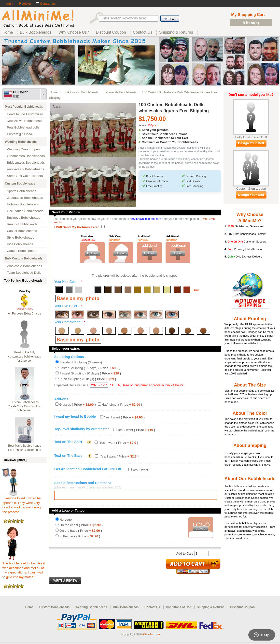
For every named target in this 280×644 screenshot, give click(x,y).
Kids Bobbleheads (20, 244)
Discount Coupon (242, 609)
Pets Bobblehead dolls (23, 127)
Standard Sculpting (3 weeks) (81, 362)
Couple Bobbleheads (22, 251)
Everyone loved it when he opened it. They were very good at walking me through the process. (22, 503)
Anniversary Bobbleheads (25, 169)
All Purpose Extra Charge (24, 314)
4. (140, 142)
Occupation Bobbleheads (25, 211)
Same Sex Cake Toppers (25, 176)
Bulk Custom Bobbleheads (24, 258)
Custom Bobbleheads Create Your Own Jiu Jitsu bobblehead (25, 406)
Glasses (77, 405)
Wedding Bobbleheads (21, 142)
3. (140, 138)
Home (54, 92)
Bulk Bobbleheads (126, 609)
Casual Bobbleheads (22, 231)
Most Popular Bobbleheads (24, 107)
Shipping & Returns (210, 609)
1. (140, 130)
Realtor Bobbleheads (22, 224)
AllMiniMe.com (151, 635)
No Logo (66, 521)
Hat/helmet (122, 405)
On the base (81, 532)
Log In (10, 4)
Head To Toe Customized (25, 114)
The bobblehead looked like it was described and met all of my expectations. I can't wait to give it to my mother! (24, 569)
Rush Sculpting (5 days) (88, 379)
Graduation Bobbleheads (25, 198)
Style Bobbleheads (21, 237)
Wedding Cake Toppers (24, 149)
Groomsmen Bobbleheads (26, 156)
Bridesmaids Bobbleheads (26, 163)
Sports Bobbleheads (21, 191)
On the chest (81, 526)
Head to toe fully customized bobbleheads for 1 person (25, 357)
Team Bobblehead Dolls (24, 273)
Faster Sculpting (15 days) (90, 368)
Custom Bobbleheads (20, 184)
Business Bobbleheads (23, 218)
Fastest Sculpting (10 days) (90, 373)
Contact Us (152, 609)
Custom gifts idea (20, 134)
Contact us (46, 4)
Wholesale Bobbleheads (24, 266)
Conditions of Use (178, 609)
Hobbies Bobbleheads (23, 204)
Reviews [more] (15, 460)
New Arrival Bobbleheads (25, 121)
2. (140, 134)
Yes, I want (124, 417)
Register (25, 4)
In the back (80, 538)
